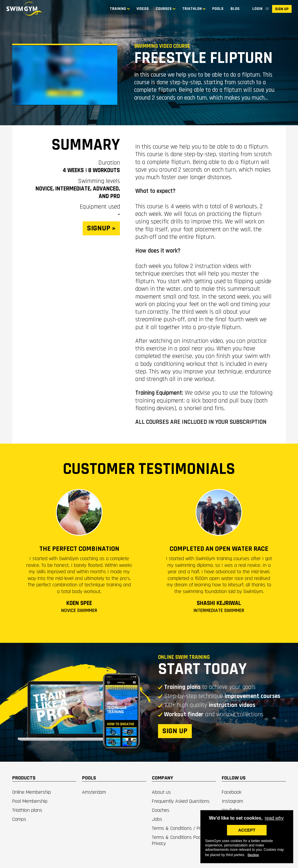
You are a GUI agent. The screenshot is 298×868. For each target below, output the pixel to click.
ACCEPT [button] (247, 830)
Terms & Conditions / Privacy (181, 828)
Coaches (161, 810)
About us (161, 792)
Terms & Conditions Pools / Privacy (180, 840)
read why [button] (274, 818)
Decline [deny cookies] (253, 855)
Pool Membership (30, 801)
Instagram (232, 801)
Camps (19, 819)
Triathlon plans (27, 810)
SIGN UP (282, 9)
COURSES (164, 9)
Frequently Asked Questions (181, 801)
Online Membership (32, 792)
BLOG (235, 9)
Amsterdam (94, 792)
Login (257, 9)
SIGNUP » (101, 228)
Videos (143, 9)
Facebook (232, 792)
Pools (218, 9)
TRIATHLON (192, 9)
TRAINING (118, 9)
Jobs (157, 819)
